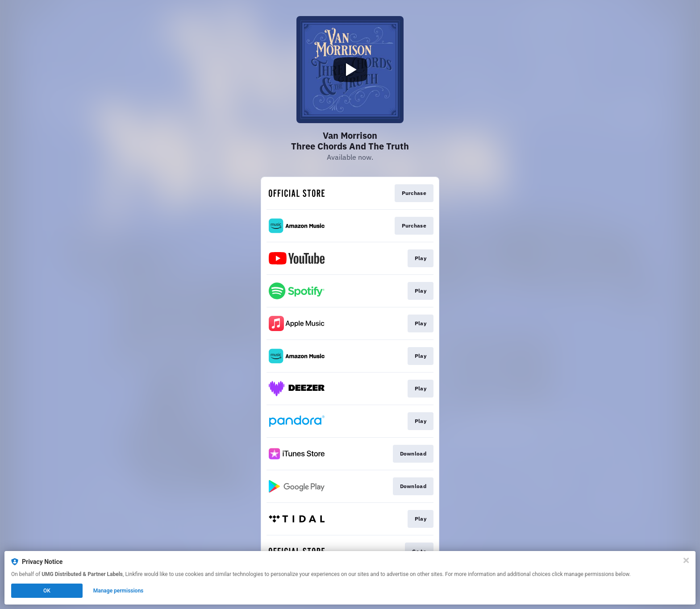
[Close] (686, 560)
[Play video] (350, 70)
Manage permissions (119, 591)
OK (47, 591)
